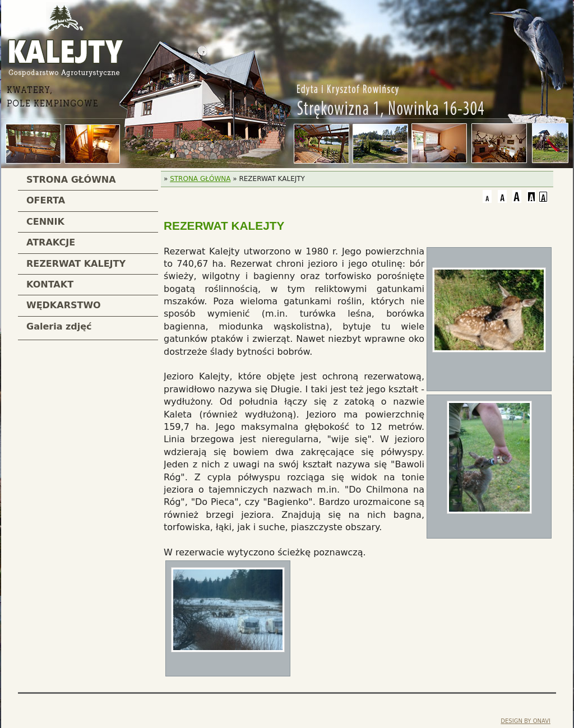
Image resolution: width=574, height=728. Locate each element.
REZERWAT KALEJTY (76, 264)
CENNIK (45, 222)
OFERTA (46, 200)
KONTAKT (50, 284)
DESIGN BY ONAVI (526, 721)
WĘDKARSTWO (64, 305)
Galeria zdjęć (59, 326)
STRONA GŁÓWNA (71, 180)
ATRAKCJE (51, 242)
